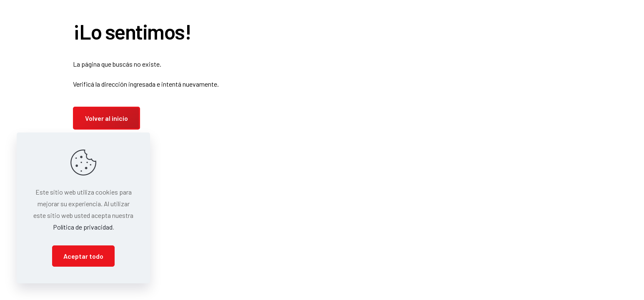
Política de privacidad (83, 227)
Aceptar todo (83, 256)
